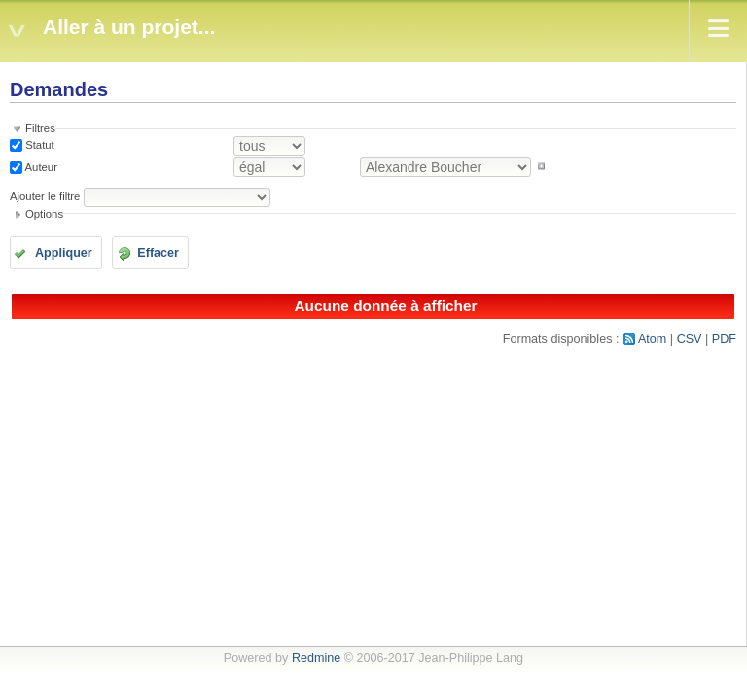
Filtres (40, 128)
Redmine (316, 658)
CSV (690, 339)
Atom (652, 339)
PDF (724, 339)
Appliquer (64, 253)
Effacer (158, 253)
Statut (38, 145)
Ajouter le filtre (45, 196)
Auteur (40, 166)
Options (44, 214)
